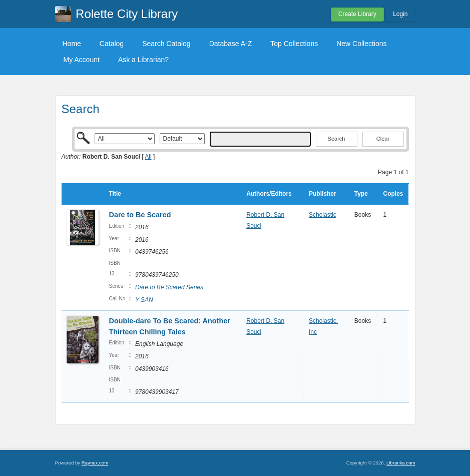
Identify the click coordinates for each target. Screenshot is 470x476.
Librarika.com (401, 463)
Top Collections (294, 44)
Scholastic (323, 215)
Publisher (323, 194)
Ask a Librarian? (143, 60)
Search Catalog (166, 44)
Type (361, 194)
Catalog (112, 44)
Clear (383, 139)
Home (72, 44)
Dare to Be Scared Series (169, 287)
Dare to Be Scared (140, 215)
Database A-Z (231, 44)
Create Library (357, 14)
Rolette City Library (127, 14)
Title (115, 194)
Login (400, 14)
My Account (82, 60)
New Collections (361, 44)
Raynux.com (95, 463)
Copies (393, 194)
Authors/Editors (269, 194)
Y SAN (144, 300)
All (148, 157)
